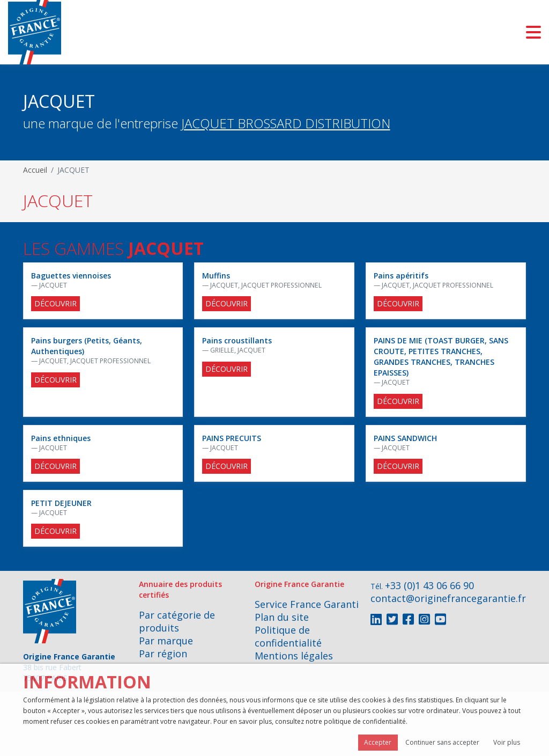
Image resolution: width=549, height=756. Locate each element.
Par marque (166, 641)
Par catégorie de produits (177, 621)
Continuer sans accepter (442, 742)
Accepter (378, 742)
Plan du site (282, 617)
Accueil (35, 170)
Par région (163, 654)
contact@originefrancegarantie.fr (448, 598)
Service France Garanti (307, 604)
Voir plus (507, 742)
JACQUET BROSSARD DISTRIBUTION (286, 123)
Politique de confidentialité (288, 636)
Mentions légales (294, 656)
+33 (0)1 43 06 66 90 (429, 585)
